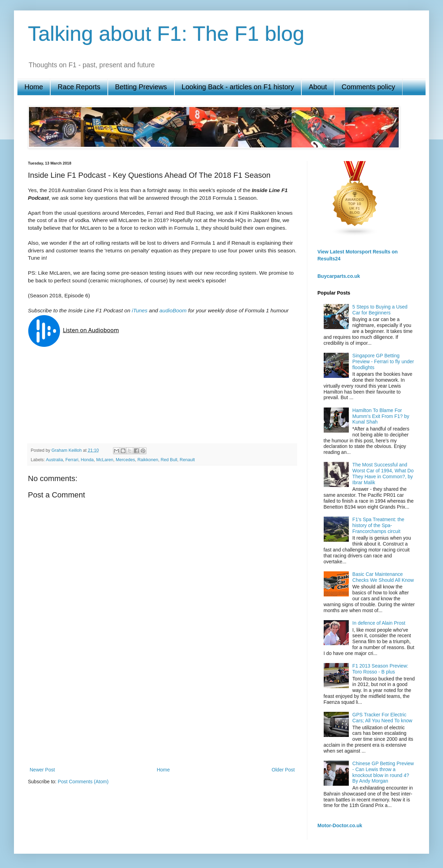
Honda (87, 460)
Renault (187, 460)
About (318, 87)
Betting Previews (141, 87)
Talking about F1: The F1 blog (166, 34)
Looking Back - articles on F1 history (238, 87)
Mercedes (125, 460)
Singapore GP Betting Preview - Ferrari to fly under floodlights (383, 361)
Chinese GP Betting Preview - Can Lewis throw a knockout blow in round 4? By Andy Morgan (383, 772)
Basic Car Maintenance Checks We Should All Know (383, 577)
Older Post (283, 770)
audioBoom (173, 310)
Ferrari (72, 460)
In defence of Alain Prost (379, 623)
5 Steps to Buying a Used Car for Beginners (380, 310)
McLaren (105, 460)
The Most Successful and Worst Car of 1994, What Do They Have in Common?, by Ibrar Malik (383, 473)
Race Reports (79, 87)
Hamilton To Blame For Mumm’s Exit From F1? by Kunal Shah (381, 416)
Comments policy (368, 87)
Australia (54, 460)
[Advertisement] (162, 708)
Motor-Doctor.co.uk (340, 825)
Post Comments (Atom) (83, 782)
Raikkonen (148, 460)
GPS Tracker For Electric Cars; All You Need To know (382, 718)
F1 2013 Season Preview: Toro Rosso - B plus (380, 669)
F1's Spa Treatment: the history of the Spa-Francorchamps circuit (378, 525)
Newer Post (42, 770)
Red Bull (169, 460)
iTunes (140, 310)
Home (34, 87)
